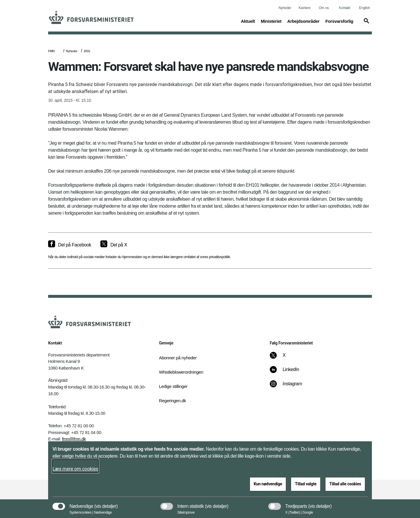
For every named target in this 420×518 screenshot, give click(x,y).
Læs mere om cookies (75, 469)
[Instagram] (290, 387)
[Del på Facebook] (70, 245)
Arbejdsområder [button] (303, 21)
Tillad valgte (306, 484)
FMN (51, 51)
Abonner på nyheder (178, 358)
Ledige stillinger (173, 386)
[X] (284, 358)
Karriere (304, 8)
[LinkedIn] (289, 372)
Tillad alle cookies (345, 484)
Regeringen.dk (173, 401)
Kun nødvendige (268, 484)
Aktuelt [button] (248, 21)
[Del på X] (114, 245)
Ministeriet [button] (271, 21)
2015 (87, 51)
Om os (324, 8)
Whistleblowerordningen (181, 372)
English (364, 8)
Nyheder (285, 8)
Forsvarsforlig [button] (339, 21)
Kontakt (345, 8)
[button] (365, 24)
